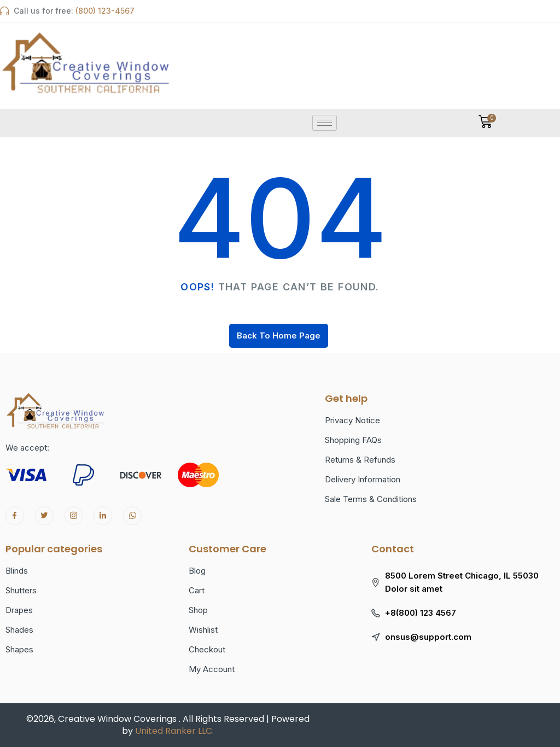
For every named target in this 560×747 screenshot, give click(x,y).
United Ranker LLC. (174, 731)
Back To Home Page (279, 335)
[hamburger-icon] (325, 123)
